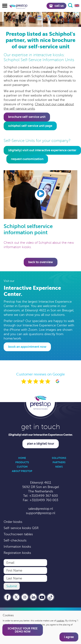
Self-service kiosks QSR (21, 528)
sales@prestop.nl (41, 509)
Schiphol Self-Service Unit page (30, 126)
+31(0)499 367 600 (44, 496)
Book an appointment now (27, 347)
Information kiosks (17, 547)
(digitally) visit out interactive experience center (42, 150)
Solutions (59, 458)
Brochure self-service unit (27, 117)
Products (22, 462)
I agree (69, 637)
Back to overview (41, 262)
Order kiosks (13, 522)
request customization (27, 159)
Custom (22, 467)
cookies (60, 621)
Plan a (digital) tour (41, 444)
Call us (56, 6)
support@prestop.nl (40, 513)
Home (22, 458)
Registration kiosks (17, 553)
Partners (59, 462)
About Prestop (22, 471)
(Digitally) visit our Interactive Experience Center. (41, 435)
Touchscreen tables (18, 534)
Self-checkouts (15, 540)
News (59, 467)
